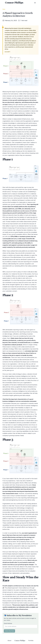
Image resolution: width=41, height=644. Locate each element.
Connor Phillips (14, 3)
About (9, 641)
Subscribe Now (9, 631)
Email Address (8, 623)
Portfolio (31, 641)
